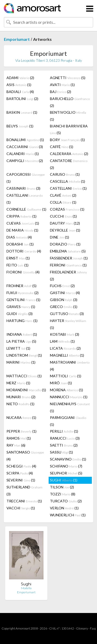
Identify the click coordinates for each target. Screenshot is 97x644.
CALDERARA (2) (69, 154)
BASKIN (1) (22, 112)
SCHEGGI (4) (21, 466)
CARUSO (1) (65, 174)
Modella (26, 588)
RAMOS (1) (19, 438)
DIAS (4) (19, 237)
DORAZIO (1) (65, 244)
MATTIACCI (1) (24, 376)
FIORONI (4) (23, 272)
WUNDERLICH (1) (68, 515)
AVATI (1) (62, 85)
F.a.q (93, 628)
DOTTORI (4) (24, 251)
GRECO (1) (64, 307)
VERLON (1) (64, 508)
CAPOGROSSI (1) (26, 178)
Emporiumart (17, 39)
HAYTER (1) (68, 324)
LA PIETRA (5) (21, 341)
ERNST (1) (18, 258)
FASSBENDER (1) (69, 258)
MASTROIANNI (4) (70, 366)
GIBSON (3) (64, 300)
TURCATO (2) (66, 501)
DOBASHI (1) (20, 244)
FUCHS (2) (62, 286)
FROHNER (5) (21, 286)
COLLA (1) (63, 202)
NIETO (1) (20, 404)
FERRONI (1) (68, 265)
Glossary (82, 628)
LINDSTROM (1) (24, 355)
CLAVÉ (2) (63, 195)
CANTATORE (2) (69, 164)
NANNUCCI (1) (69, 397)
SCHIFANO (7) (66, 466)
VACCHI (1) (21, 508)
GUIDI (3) (20, 314)
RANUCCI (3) (65, 438)
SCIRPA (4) (20, 473)
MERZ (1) (18, 383)
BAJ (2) (61, 92)
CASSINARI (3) (23, 188)
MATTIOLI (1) (66, 376)
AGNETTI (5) (68, 78)
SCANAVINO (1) (68, 459)
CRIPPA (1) (21, 216)
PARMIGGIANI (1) (68, 421)
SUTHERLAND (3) (24, 490)
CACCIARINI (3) (25, 147)
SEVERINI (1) (21, 480)
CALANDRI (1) (23, 154)
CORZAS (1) (67, 209)
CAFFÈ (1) (62, 147)
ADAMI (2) (20, 78)
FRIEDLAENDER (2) (68, 275)
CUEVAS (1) (23, 223)
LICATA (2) (65, 348)
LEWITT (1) (18, 348)
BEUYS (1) (20, 126)
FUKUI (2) (23, 293)
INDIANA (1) (22, 334)
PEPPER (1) (21, 431)
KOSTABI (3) (65, 334)
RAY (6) (16, 445)
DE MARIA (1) (22, 230)
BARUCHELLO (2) (70, 102)
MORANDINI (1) (26, 390)
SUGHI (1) (64, 480)
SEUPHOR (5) (66, 473)
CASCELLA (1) (68, 181)
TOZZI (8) (63, 494)
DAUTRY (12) (65, 223)
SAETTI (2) (64, 445)
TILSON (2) (62, 487)
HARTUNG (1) (22, 321)
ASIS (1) (19, 85)
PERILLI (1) (64, 431)
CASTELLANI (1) (68, 188)
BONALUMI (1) (25, 140)
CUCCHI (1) (63, 216)
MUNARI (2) (21, 397)
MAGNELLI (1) (67, 355)
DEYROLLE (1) (65, 230)
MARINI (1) (21, 362)
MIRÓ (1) (61, 383)
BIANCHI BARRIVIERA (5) (69, 129)
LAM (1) (62, 341)
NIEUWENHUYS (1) (70, 407)
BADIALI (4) (20, 92)
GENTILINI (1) (23, 300)
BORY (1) (67, 140)
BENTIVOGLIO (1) (68, 116)
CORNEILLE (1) (26, 209)
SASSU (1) (61, 452)
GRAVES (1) (21, 307)
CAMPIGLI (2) (25, 161)
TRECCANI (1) (24, 501)
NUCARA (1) (21, 417)
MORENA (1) (66, 390)
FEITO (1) (17, 265)
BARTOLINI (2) (22, 99)
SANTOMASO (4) (25, 456)
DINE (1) (59, 237)
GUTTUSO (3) (67, 314)
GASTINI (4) (65, 293)
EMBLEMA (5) (68, 251)
